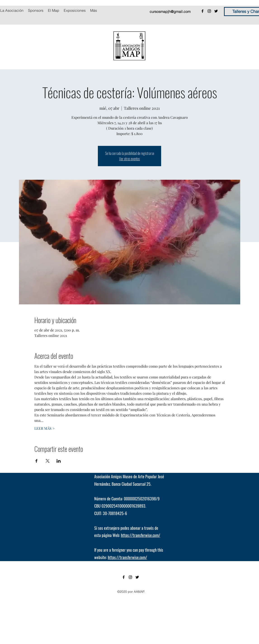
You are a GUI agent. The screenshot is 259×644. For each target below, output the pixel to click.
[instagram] (209, 11)
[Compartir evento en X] (48, 461)
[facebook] (202, 11)
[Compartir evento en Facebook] (36, 461)
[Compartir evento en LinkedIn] (59, 461)
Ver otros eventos (129, 159)
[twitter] (216, 11)
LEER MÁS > (45, 428)
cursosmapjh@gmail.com (170, 12)
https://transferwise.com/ (141, 535)
